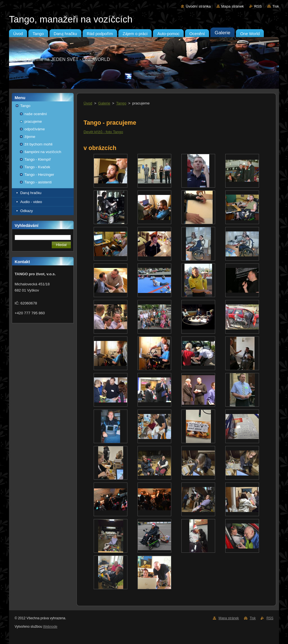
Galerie (104, 103)
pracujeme (33, 121)
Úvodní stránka (198, 6)
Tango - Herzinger (39, 175)
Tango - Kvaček (37, 167)
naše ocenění (36, 114)
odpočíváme (35, 129)
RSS (258, 6)
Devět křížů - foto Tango (103, 132)
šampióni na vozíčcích (43, 152)
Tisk (276, 6)
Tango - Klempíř (38, 159)
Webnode (50, 627)
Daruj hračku (31, 193)
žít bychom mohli (39, 144)
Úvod (88, 103)
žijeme (30, 137)
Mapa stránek (233, 6)
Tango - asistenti (38, 182)
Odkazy (27, 211)
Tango (25, 106)
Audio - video (31, 202)
